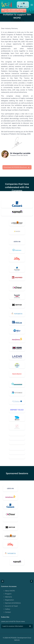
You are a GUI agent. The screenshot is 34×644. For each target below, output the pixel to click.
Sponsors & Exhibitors (12, 603)
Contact (7, 612)
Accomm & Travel (10, 606)
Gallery (7, 609)
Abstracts (8, 597)
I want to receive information (16, 626)
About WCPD (9, 591)
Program (7, 594)
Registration (9, 600)
